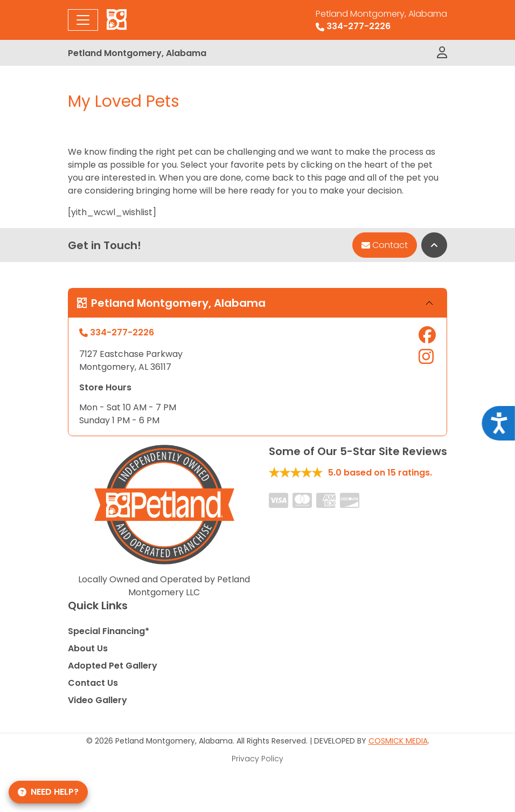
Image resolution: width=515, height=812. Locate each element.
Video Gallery (98, 700)
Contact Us (93, 683)
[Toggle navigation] (83, 20)
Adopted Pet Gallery (113, 666)
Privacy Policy (257, 759)
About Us (88, 648)
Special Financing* (109, 631)
